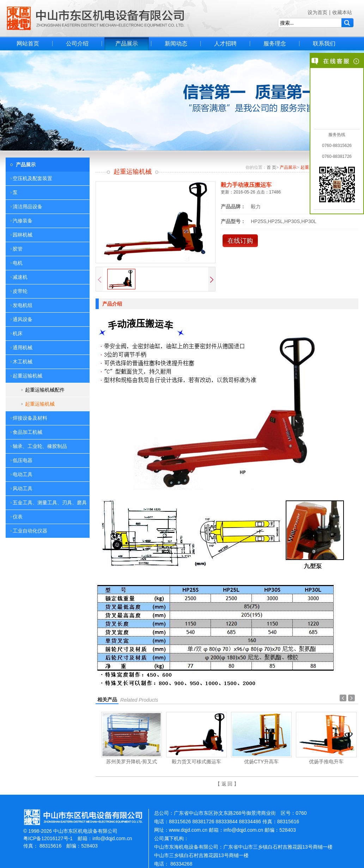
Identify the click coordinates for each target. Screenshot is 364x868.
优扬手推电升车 (326, 762)
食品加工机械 (28, 432)
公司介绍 (77, 44)
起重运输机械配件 (45, 390)
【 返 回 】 (227, 784)
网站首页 (28, 44)
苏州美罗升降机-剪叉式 (132, 762)
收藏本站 (342, 12)
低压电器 (23, 460)
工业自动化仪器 (30, 531)
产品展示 (127, 44)
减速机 (20, 277)
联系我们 (324, 44)
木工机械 (23, 362)
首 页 (271, 167)
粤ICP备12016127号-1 (48, 838)
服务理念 (275, 44)
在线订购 (240, 241)
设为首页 (317, 12)
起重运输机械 (40, 404)
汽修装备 (23, 221)
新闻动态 (176, 44)
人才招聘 (225, 44)
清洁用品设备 (28, 207)
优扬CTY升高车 (261, 762)
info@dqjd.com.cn (112, 838)
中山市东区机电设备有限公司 (96, 18)
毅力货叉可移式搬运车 (196, 762)
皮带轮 (20, 291)
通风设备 (23, 319)
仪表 (18, 517)
